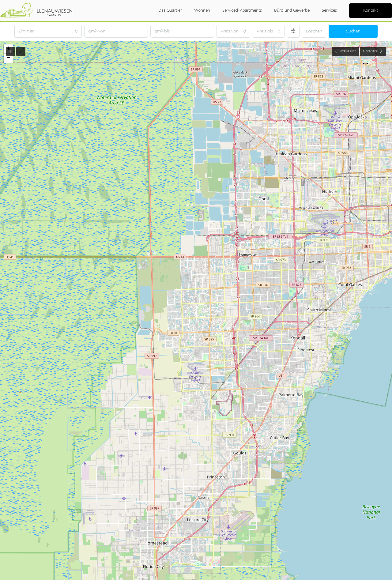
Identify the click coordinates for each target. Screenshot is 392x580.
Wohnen (202, 11)
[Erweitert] (293, 31)
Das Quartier (170, 11)
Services (329, 11)
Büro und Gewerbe (292, 11)
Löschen (314, 31)
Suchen (353, 31)
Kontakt (371, 11)
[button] (8, 58)
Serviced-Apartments (242, 11)
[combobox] (48, 31)
